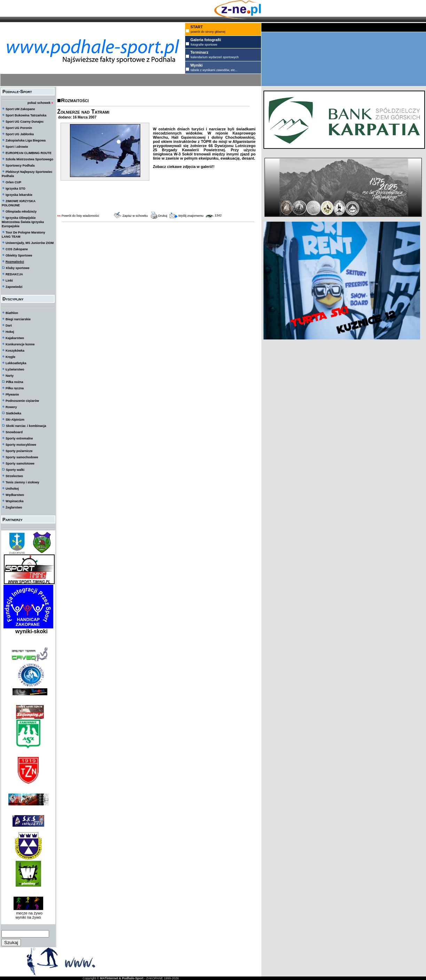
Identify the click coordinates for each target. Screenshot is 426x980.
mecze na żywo (28, 913)
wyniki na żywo (28, 917)
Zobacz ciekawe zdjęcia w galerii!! (184, 167)
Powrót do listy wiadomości (80, 216)
